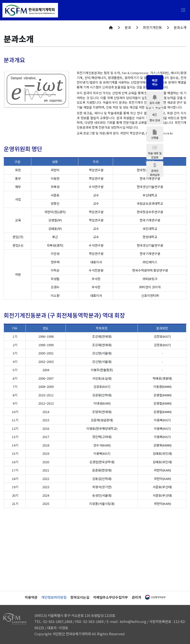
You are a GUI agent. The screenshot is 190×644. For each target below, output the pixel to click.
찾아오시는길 (80, 597)
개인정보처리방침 (54, 597)
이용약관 (31, 597)
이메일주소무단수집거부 (111, 597)
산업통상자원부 (155, 597)
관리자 (136, 597)
